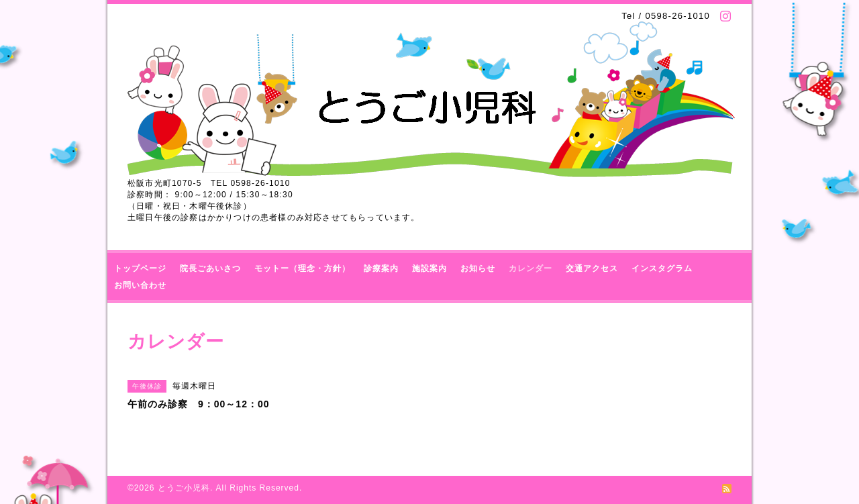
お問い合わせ (140, 285)
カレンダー (530, 268)
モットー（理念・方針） (302, 268)
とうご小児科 (184, 488)
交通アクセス (592, 268)
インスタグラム (662, 268)
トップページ (140, 268)
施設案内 (429, 268)
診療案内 (381, 268)
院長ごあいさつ (210, 268)
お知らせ (478, 268)
